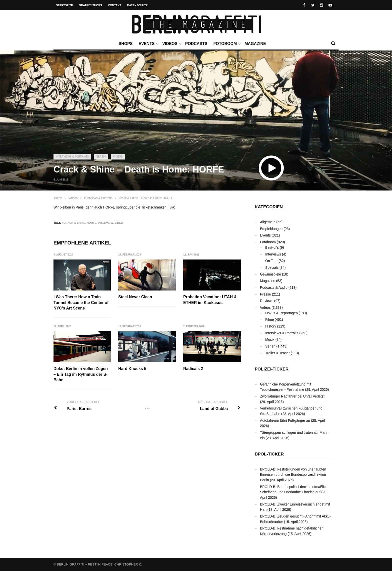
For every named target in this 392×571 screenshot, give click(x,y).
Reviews (267, 301)
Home (58, 198)
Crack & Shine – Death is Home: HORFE (146, 198)
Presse (265, 294)
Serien (101, 157)
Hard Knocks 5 (132, 369)
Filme (269, 319)
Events (148, 44)
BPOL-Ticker (269, 454)
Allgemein (268, 222)
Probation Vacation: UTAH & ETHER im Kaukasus (210, 300)
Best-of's (272, 247)
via (172, 207)
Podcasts (196, 44)
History (271, 326)
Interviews (273, 254)
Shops (125, 44)
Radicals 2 (193, 369)
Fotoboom (226, 44)
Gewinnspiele (270, 274)
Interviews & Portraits (72, 157)
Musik (270, 339)
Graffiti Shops (90, 5)
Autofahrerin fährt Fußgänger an (285, 420)
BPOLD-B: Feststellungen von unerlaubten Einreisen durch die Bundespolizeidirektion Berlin (293, 475)
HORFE (92, 223)
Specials (272, 267)
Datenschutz (137, 5)
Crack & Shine (74, 223)
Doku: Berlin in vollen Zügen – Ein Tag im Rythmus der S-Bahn (81, 374)
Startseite (64, 5)
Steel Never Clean (135, 297)
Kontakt (115, 5)
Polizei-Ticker (272, 369)
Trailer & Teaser (277, 353)
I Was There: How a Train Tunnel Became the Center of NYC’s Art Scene (81, 302)
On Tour (271, 261)
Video (119, 223)
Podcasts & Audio (274, 287)
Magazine (255, 44)
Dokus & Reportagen (281, 313)
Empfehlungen (271, 229)
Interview (105, 223)
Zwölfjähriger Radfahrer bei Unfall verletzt (292, 396)
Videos (171, 44)
